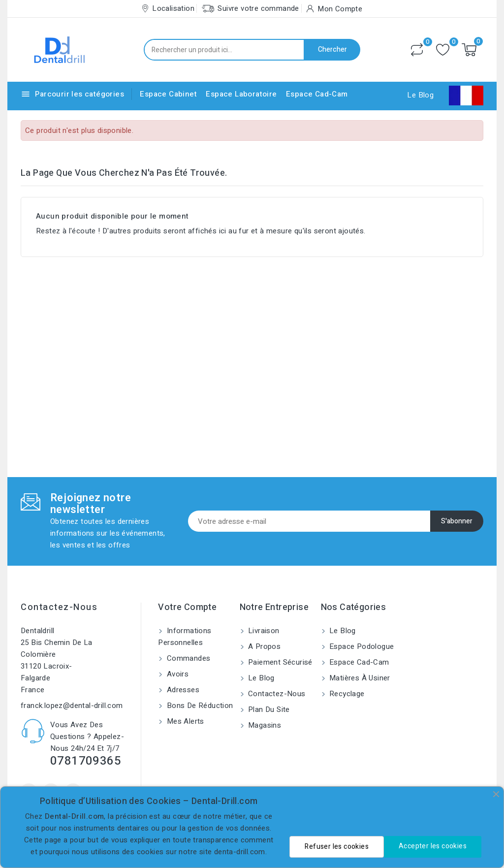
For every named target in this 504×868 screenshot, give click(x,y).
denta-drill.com (240, 852)
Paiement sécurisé (279, 662)
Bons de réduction (199, 706)
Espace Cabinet (168, 94)
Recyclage (346, 694)
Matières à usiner (359, 678)
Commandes (187, 658)
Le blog (260, 678)
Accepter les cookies (433, 846)
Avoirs (176, 674)
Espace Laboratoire (241, 94)
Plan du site (268, 709)
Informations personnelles (185, 637)
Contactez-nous (59, 607)
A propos (264, 646)
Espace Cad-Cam (317, 94)
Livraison (263, 631)
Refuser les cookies (337, 847)
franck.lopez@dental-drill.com (72, 706)
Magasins (264, 725)
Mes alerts (184, 721)
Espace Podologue (361, 646)
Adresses (182, 690)
